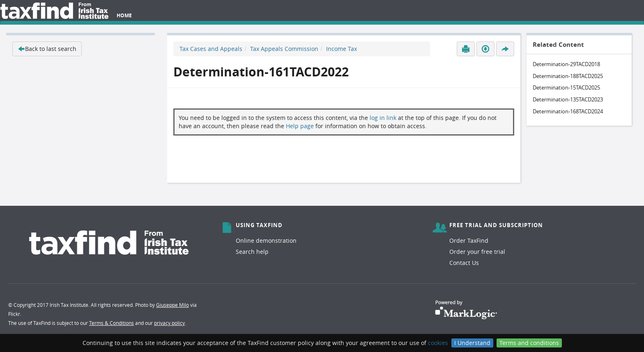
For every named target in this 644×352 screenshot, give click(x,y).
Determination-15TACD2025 (566, 87)
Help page (300, 126)
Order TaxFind (469, 240)
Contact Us (464, 263)
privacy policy (169, 323)
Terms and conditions (529, 343)
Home (124, 15)
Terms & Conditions (112, 323)
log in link (383, 118)
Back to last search (47, 49)
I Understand (472, 343)
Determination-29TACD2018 (566, 64)
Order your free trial (477, 252)
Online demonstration (266, 240)
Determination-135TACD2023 (568, 99)
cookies (438, 343)
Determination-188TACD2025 (568, 76)
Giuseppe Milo (172, 305)
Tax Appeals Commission (284, 49)
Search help (252, 252)
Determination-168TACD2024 (568, 111)
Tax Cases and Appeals (211, 49)
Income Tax (342, 49)
